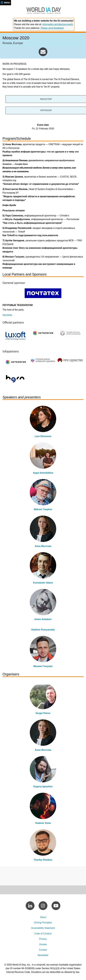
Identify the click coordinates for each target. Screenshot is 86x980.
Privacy (43, 939)
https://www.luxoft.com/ (16, 336)
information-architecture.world (58, 24)
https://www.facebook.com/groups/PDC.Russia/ (43, 360)
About (43, 918)
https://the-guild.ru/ (70, 333)
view (43, 423)
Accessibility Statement (43, 928)
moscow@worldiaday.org (43, 52)
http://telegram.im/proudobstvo (70, 360)
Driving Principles (43, 923)
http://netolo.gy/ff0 (43, 333)
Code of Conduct (43, 934)
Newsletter (43, 956)
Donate (43, 945)
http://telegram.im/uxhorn (16, 378)
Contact (43, 950)
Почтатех (7, 315)
